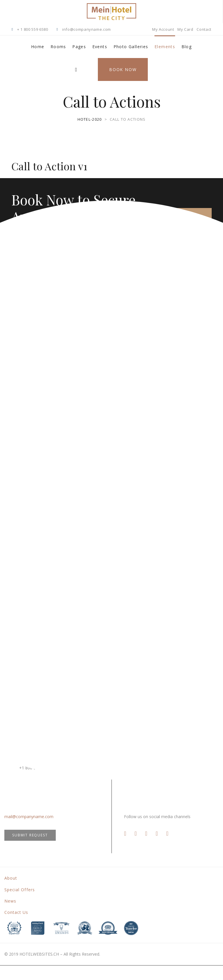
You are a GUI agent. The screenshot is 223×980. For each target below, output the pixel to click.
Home (38, 47)
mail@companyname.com (29, 817)
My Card (185, 29)
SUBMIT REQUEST (30, 835)
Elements (165, 47)
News (10, 901)
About (11, 878)
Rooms (58, 47)
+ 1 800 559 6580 (33, 29)
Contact (204, 29)
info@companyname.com (87, 29)
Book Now (123, 69)
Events (100, 47)
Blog (187, 47)
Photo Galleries (131, 47)
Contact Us (16, 912)
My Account (163, 29)
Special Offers (20, 890)
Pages (79, 47)
